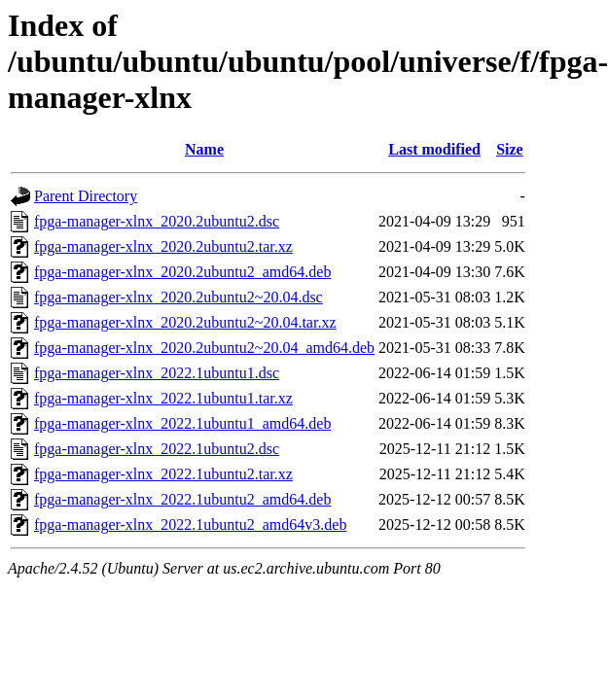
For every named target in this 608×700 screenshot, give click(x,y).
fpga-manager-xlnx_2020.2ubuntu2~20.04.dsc (179, 297)
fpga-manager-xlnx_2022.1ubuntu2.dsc (157, 449)
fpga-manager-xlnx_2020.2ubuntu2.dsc (157, 221)
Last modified (434, 149)
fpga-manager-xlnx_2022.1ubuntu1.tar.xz (163, 398)
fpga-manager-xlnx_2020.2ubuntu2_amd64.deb (182, 272)
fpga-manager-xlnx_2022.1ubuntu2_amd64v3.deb (190, 525)
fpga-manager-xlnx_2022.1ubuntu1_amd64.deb (182, 423)
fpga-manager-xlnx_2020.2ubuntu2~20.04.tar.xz (185, 322)
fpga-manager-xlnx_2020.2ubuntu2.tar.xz (163, 246)
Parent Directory (86, 196)
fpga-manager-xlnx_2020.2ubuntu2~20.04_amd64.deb (204, 348)
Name (204, 149)
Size (510, 149)
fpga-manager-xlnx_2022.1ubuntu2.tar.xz (163, 474)
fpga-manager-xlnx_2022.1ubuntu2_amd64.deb (182, 499)
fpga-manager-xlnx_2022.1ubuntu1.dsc (157, 373)
